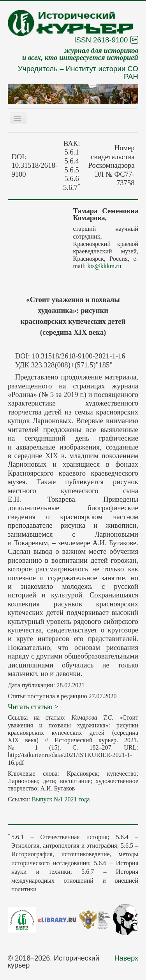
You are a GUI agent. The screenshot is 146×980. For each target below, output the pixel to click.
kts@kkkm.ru (104, 266)
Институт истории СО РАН (102, 73)
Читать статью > (33, 707)
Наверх (126, 958)
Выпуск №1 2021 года (61, 799)
